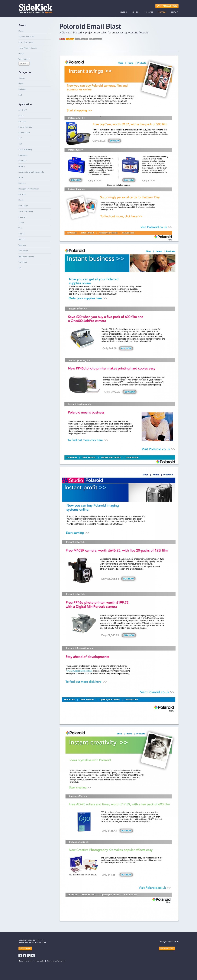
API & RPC (23, 110)
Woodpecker (24, 59)
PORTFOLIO (162, 12)
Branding (22, 121)
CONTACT (175, 12)
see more (24, 64)
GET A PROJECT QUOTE (167, 6)
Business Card (24, 133)
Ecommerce (23, 155)
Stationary (22, 217)
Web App (22, 245)
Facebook (22, 161)
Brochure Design (25, 127)
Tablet (21, 223)
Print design (23, 206)
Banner (21, 116)
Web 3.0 (22, 239)
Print (20, 95)
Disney (21, 53)
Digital (21, 84)
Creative (22, 78)
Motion (21, 31)
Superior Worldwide (26, 37)
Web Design (23, 251)
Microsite (22, 194)
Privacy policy (39, 961)
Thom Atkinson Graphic (28, 48)
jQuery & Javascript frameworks (31, 172)
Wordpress (23, 262)
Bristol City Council (26, 42)
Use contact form (167, 948)
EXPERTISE (149, 12)
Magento (22, 183)
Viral (20, 228)
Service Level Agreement (56, 961)
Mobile (21, 200)
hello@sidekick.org (169, 941)
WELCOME (124, 12)
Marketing (22, 89)
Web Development (26, 256)
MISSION (136, 12)
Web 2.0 (22, 234)
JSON (21, 178)
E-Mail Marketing (25, 149)
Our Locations (25, 948)
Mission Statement (25, 961)
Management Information (29, 189)
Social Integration (26, 211)
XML (20, 267)
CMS (20, 138)
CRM (20, 144)
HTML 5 (22, 166)
